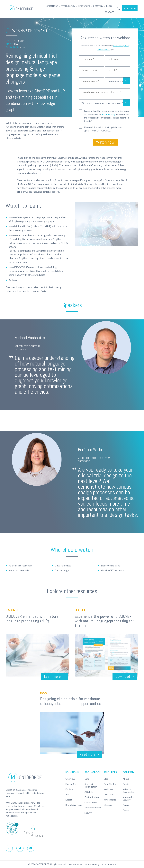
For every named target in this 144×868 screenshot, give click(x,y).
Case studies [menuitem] (110, 784)
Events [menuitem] (126, 784)
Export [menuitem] (69, 800)
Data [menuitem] (87, 779)
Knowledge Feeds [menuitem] (74, 805)
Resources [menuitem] (84, 6)
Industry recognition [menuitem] (128, 790)
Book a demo (130, 8)
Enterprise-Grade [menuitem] (93, 807)
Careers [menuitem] (126, 805)
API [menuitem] (67, 794)
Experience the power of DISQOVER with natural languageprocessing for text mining (104, 621)
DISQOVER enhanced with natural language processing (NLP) (32, 619)
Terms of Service (103, 50)
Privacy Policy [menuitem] (92, 864)
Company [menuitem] (98, 6)
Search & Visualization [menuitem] (91, 785)
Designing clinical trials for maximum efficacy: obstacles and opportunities (71, 701)
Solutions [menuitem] (52, 6)
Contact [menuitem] (109, 12)
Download (123, 676)
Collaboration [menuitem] (91, 802)
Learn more (52, 676)
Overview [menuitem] (70, 779)
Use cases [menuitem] (109, 794)
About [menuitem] (126, 779)
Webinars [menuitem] (108, 789)
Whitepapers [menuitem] (110, 800)
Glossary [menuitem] (108, 805)
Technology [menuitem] (68, 6)
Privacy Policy (109, 114)
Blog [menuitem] (109, 6)
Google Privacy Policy (121, 46)
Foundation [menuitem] (71, 784)
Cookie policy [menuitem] (109, 864)
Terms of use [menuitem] (75, 864)
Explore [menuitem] (69, 789)
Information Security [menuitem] (128, 798)
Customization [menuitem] (92, 797)
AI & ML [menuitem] (89, 792)
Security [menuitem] (88, 813)
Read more (87, 754)
